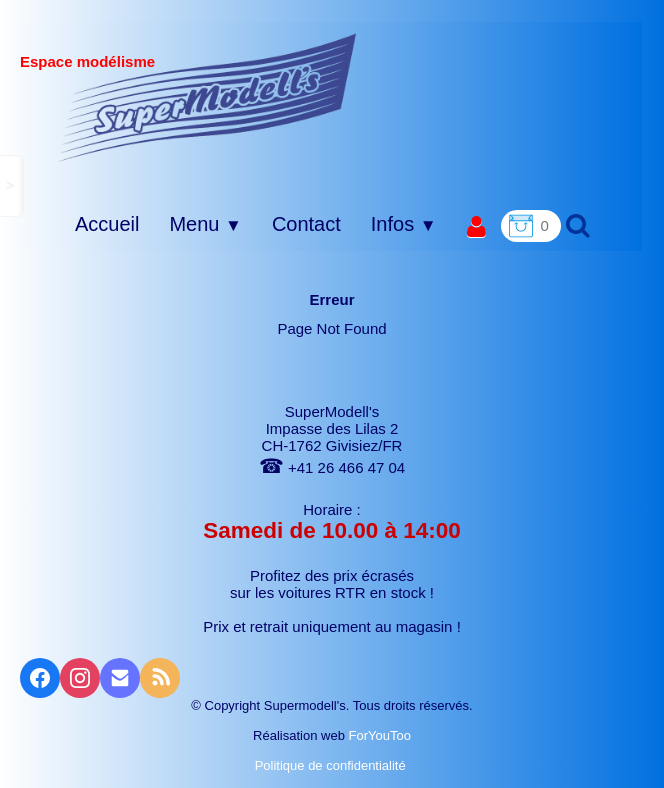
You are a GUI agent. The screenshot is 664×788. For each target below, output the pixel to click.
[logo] (207, 97)
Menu (205, 224)
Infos (404, 224)
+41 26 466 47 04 (332, 467)
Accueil (107, 224)
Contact (306, 224)
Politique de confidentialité (332, 765)
